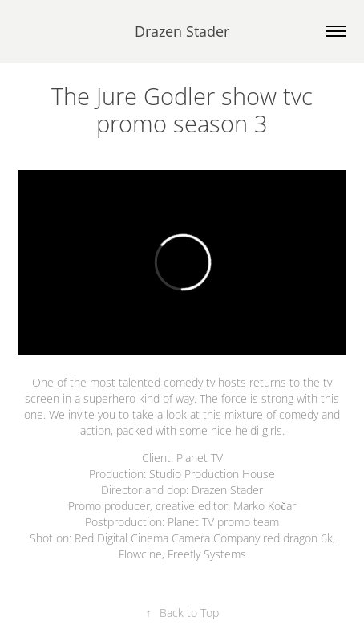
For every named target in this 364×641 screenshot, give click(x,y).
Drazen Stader (182, 31)
